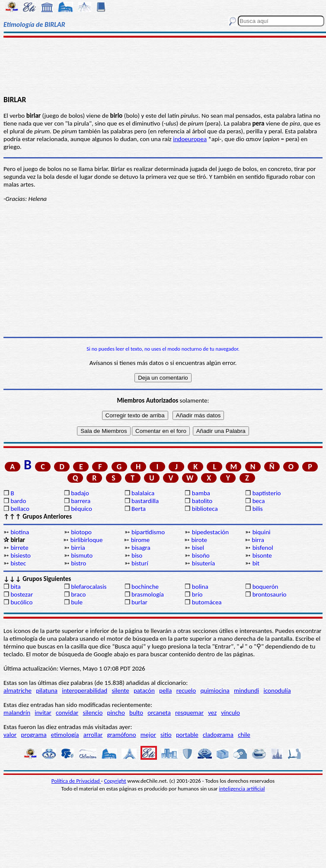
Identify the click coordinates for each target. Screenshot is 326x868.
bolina (200, 587)
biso (137, 555)
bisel (198, 548)
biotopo (81, 532)
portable (187, 735)
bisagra (141, 548)
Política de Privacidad (76, 781)
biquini (262, 532)
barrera (81, 501)
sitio (166, 735)
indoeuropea (190, 139)
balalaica (143, 493)
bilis (258, 509)
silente (120, 691)
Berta (139, 509)
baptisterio (267, 493)
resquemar (189, 713)
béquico (81, 509)
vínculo (230, 713)
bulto (136, 713)
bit (256, 563)
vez (212, 713)
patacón (144, 691)
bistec (18, 563)
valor (10, 735)
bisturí (140, 563)
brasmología (148, 594)
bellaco (20, 509)
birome (141, 540)
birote (199, 540)
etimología (65, 735)
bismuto (82, 555)
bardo (18, 501)
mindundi (246, 691)
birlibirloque (87, 540)
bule (77, 602)
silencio (93, 713)
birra (258, 540)
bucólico (21, 602)
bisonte (262, 555)
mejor (148, 735)
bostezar (22, 594)
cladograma (218, 735)
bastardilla (145, 501)
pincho (116, 713)
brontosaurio (270, 594)
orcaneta (159, 713)
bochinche (145, 587)
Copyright (115, 781)
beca (259, 501)
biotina (20, 532)
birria (78, 548)
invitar (43, 713)
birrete (19, 548)
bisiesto (21, 555)
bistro (78, 563)
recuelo (186, 691)
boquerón (265, 587)
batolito (202, 501)
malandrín (17, 713)
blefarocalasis (89, 587)
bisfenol (263, 548)
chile (244, 735)
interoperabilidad (85, 691)
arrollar (93, 735)
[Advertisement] (163, 66)
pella (165, 691)
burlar (139, 602)
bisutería (203, 563)
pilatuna (47, 691)
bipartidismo (148, 532)
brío (197, 594)
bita (15, 587)
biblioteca (205, 509)
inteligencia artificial (242, 789)
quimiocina (215, 691)
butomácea (207, 602)
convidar (67, 713)
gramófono (122, 735)
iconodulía (277, 691)
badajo (80, 493)
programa (34, 735)
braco (78, 594)
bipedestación (210, 532)
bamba (201, 493)
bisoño (201, 555)
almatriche (18, 691)
